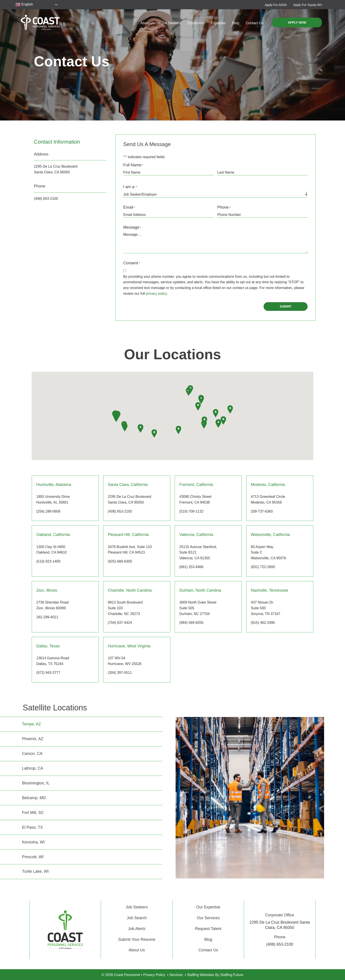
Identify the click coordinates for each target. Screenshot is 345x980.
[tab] (81, 724)
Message (132, 228)
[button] (276, 5)
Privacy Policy (154, 975)
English (24, 5)
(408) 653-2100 (46, 199)
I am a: (130, 187)
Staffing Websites (201, 975)
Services (176, 975)
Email (129, 208)
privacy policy (156, 294)
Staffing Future (232, 975)
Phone (224, 208)
